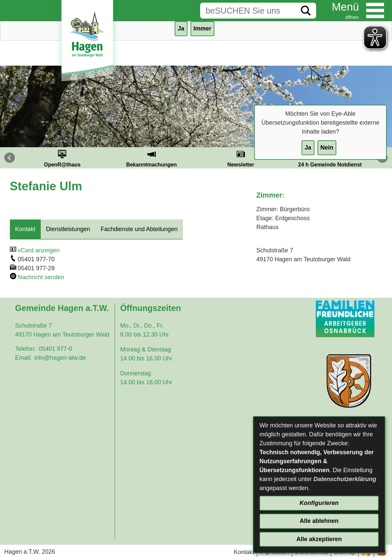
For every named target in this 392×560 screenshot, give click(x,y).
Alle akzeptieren (319, 539)
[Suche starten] (306, 11)
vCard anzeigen (39, 250)
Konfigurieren (319, 503)
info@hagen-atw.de (60, 358)
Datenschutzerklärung (345, 479)
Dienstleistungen (68, 229)
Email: (24, 358)
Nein (327, 148)
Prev (10, 158)
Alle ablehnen (319, 521)
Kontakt (25, 229)
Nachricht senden (41, 277)
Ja (308, 148)
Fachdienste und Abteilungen (139, 229)
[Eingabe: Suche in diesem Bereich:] (248, 11)
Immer (202, 29)
